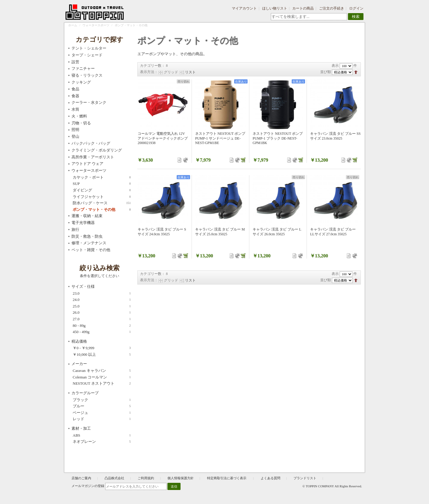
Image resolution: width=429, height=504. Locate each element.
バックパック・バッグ (91, 143)
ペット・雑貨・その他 (91, 250)
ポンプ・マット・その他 (102, 210)
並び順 (326, 72)
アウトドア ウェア (87, 164)
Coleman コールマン (102, 377)
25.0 (102, 306)
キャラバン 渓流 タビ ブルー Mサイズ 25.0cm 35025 (220, 232)
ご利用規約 (146, 478)
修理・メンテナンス (89, 243)
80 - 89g (102, 326)
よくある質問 (271, 478)
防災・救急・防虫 (87, 236)
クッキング (81, 82)
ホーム (73, 25)
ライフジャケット (102, 197)
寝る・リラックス (87, 75)
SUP (102, 184)
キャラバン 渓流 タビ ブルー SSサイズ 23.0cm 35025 (335, 136)
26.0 (102, 313)
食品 (75, 89)
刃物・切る (81, 123)
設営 (75, 62)
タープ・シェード (87, 55)
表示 (335, 66)
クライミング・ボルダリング (97, 150)
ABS (102, 435)
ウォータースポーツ (96, 25)
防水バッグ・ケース (102, 203)
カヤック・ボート (102, 177)
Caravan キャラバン (102, 371)
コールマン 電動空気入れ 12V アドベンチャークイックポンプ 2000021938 (163, 138)
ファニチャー (83, 68)
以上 (102, 355)
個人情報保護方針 (181, 478)
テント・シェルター (89, 48)
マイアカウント (244, 8)
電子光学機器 (83, 223)
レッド (102, 419)
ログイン (356, 8)
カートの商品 (303, 8)
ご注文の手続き (332, 8)
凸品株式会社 (114, 478)
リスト (190, 72)
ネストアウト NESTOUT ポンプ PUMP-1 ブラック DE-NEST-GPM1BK (278, 138)
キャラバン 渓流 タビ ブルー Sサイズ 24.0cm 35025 (162, 232)
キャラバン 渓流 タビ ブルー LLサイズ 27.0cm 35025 (333, 232)
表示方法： (149, 72)
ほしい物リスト (275, 8)
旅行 (75, 229)
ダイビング (102, 190)
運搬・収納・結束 (87, 216)
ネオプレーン (102, 442)
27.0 (102, 319)
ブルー (102, 406)
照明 (75, 130)
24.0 (102, 300)
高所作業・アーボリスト (93, 157)
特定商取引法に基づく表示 (227, 478)
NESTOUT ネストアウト (102, 384)
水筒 (75, 109)
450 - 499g (102, 332)
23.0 (102, 293)
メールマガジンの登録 (88, 486)
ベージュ (102, 413)
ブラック (102, 400)
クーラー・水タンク (89, 102)
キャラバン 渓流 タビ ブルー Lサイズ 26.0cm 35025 (277, 232)
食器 (75, 96)
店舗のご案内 (81, 478)
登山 (75, 136)
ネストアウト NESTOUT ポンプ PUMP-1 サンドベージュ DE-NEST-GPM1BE (220, 138)
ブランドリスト (305, 478)
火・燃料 (79, 116)
